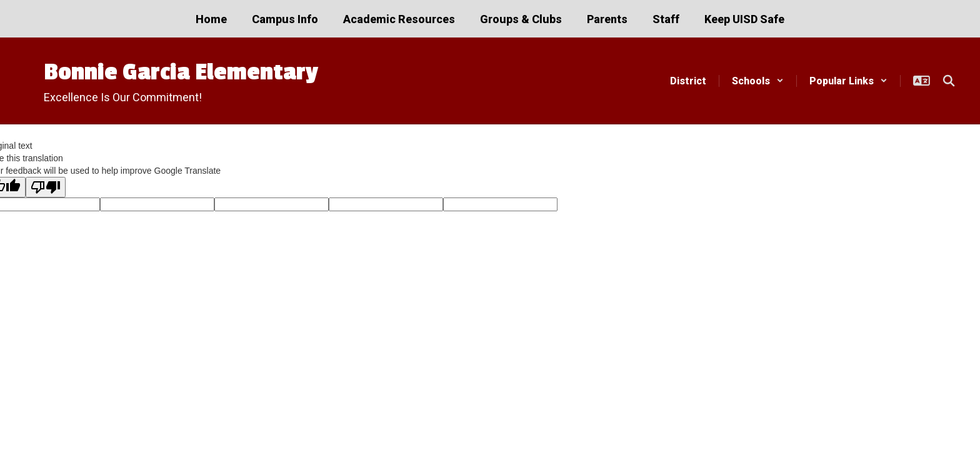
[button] (758, 81)
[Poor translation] (46, 187)
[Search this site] (949, 81)
